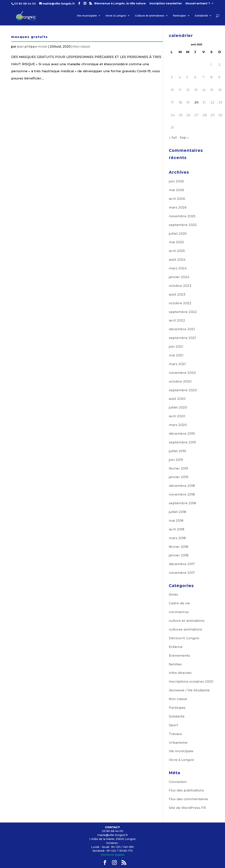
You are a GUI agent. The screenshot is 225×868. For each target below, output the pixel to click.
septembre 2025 (183, 225)
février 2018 (178, 547)
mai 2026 (176, 190)
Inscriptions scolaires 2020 (191, 681)
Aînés (173, 594)
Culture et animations (150, 16)
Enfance (176, 647)
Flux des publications (186, 790)
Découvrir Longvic (184, 638)
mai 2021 (176, 355)
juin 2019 (176, 460)
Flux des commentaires (188, 799)
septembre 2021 (182, 338)
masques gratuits (30, 37)
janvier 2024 (179, 277)
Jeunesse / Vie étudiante (189, 690)
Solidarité (201, 16)
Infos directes (180, 673)
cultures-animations (186, 629)
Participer (180, 16)
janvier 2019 (179, 477)
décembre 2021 (182, 329)
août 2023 (177, 294)
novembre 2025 (182, 216)
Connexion (178, 782)
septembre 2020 (183, 390)
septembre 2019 (182, 442)
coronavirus (179, 612)
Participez (177, 708)
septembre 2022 (183, 312)
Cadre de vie (179, 603)
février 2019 (178, 468)
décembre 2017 (182, 564)
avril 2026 (177, 199)
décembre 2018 (182, 486)
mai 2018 (176, 521)
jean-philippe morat (32, 47)
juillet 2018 (177, 512)
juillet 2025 (178, 234)
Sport (173, 725)
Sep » (184, 137)
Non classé (82, 47)
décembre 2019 (182, 434)
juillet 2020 (178, 407)
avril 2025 (177, 251)
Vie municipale (87, 16)
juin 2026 (176, 181)
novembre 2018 (182, 494)
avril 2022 (177, 320)
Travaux (175, 734)
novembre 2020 (182, 373)
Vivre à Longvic (116, 16)
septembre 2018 (182, 503)
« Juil (173, 137)
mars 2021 (177, 364)
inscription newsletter (166, 4)
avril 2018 (176, 529)
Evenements (179, 656)
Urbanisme (178, 743)
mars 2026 (178, 207)
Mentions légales (113, 855)
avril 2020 (177, 416)
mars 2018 (177, 538)
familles (175, 664)
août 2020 (177, 399)
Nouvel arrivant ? (198, 4)
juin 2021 (176, 347)
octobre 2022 (180, 303)
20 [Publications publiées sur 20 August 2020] (196, 102)
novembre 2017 (182, 573)
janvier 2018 (179, 555)
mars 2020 (178, 425)
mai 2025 (176, 242)
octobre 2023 (180, 286)
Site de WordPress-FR (187, 808)
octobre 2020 (180, 381)
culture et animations (187, 621)
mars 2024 (178, 268)
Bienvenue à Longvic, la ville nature (120, 4)
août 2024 (177, 260)
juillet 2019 (177, 451)
